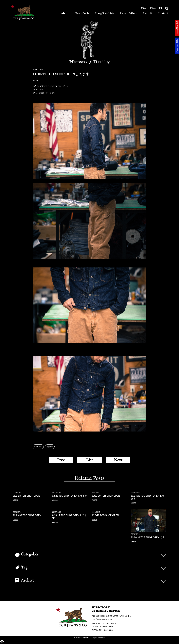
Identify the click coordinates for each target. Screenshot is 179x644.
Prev (61, 460)
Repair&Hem (129, 13)
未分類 (50, 447)
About (65, 13)
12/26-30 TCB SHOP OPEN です (148, 537)
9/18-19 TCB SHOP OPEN (105, 515)
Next (118, 460)
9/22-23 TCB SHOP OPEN (27, 496)
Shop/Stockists (105, 13)
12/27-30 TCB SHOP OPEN (106, 496)
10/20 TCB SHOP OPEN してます (70, 496)
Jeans (35, 81)
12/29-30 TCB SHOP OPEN (27, 515)
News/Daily (82, 13)
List (89, 460)
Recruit (147, 13)
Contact (163, 13)
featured (38, 447)
